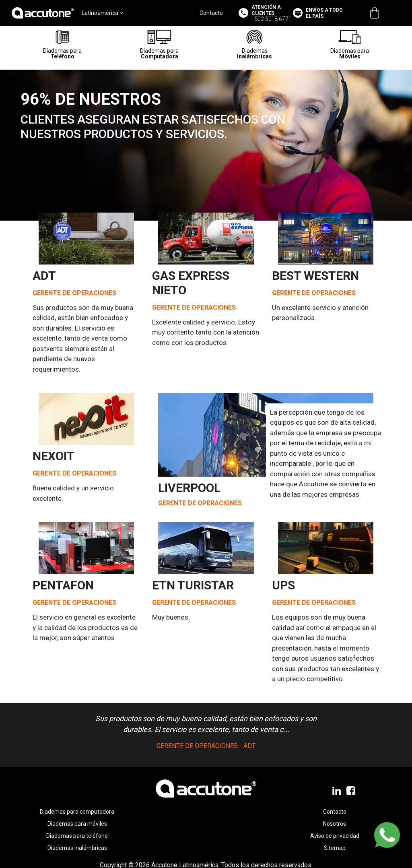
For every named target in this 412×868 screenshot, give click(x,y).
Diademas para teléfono (77, 836)
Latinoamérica (102, 13)
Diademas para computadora (77, 812)
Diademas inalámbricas (77, 848)
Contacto (211, 13)
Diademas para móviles (77, 824)
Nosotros (335, 824)
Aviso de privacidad (335, 836)
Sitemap (335, 848)
